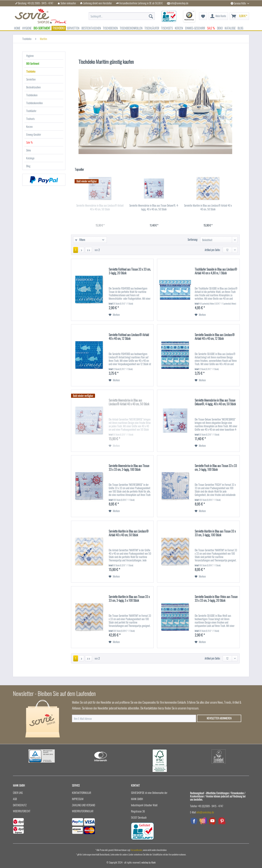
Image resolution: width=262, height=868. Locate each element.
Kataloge (30, 158)
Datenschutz (20, 805)
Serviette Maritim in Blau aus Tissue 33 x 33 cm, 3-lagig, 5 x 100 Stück (129, 599)
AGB (15, 799)
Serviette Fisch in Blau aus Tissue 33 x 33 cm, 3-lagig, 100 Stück (216, 468)
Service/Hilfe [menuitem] (239, 3)
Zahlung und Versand (83, 805)
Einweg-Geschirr (34, 134)
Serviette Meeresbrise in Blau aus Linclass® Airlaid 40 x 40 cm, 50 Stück (100, 207)
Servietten (31, 79)
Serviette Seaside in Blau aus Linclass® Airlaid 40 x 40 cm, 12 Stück (215, 337)
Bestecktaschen (33, 87)
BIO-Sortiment (33, 64)
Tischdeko (31, 71)
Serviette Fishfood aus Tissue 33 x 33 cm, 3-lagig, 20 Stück (130, 271)
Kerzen (29, 127)
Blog (28, 166)
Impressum (78, 799)
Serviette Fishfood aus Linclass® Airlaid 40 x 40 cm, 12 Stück (129, 337)
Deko (29, 150)
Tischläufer (31, 111)
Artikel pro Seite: (212, 250)
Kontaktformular (82, 793)
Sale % (29, 142)
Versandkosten (137, 850)
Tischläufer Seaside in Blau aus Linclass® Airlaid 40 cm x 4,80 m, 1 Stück (216, 271)
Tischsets (30, 119)
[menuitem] (122, 16)
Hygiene (30, 56)
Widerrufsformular (83, 811)
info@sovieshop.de (180, 3)
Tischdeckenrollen (34, 103)
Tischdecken (32, 95)
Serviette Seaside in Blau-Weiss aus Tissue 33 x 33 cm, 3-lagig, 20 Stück (216, 599)
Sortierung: (193, 240)
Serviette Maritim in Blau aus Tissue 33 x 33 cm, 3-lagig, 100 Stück (215, 533)
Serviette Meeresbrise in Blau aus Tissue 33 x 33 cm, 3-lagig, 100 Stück (129, 468)
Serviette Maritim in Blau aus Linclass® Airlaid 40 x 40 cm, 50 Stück (208, 207)
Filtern (80, 240)
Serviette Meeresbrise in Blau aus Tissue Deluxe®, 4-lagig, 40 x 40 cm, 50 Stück (154, 207)
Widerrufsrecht (22, 811)
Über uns (18, 793)
